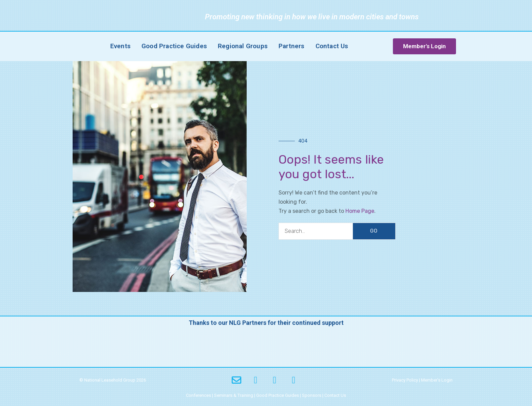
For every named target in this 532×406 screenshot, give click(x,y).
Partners (292, 46)
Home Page (360, 211)
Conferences (198, 395)
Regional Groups (243, 46)
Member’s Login (437, 380)
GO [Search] (374, 231)
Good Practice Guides (174, 46)
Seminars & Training (234, 395)
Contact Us (332, 46)
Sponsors (312, 395)
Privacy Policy (405, 380)
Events (120, 46)
